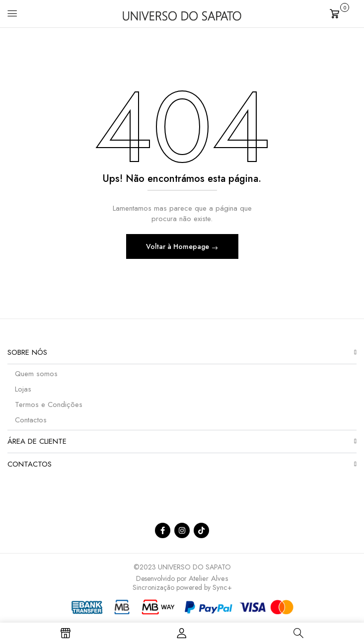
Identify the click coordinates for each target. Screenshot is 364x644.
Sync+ (222, 587)
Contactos (31, 420)
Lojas (23, 389)
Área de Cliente (37, 441)
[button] (343, 13)
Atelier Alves (209, 578)
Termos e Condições (49, 404)
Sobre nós (27, 352)
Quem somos (36, 374)
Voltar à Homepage (179, 246)
